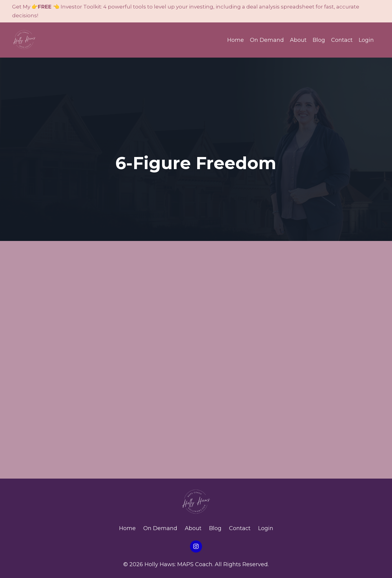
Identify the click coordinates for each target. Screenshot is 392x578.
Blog (319, 40)
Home (236, 40)
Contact (342, 40)
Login (366, 40)
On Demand (267, 40)
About (298, 40)
